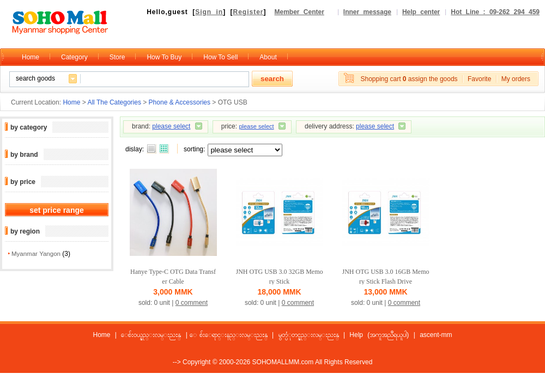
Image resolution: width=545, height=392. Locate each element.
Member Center (299, 12)
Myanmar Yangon (36, 254)
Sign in (209, 12)
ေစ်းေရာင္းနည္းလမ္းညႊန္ (234, 335)
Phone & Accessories (180, 102)
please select (171, 126)
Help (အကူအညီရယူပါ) (379, 335)
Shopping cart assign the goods (409, 79)
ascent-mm (436, 335)
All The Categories (114, 102)
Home (71, 102)
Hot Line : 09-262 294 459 (495, 12)
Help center (421, 12)
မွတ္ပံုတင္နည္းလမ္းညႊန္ (309, 335)
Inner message (367, 12)
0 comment (192, 303)
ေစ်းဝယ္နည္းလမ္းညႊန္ (151, 335)
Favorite (479, 79)
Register (248, 12)
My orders (516, 79)
